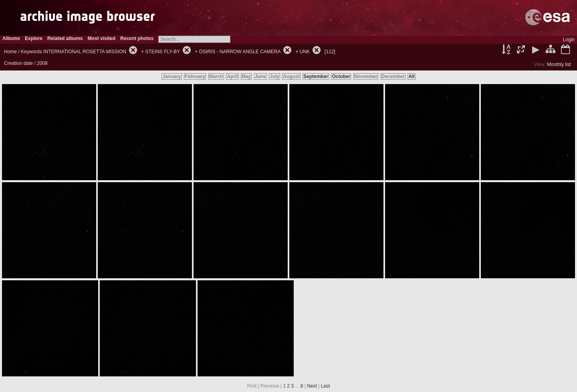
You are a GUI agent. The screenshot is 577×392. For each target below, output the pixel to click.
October (341, 76)
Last (326, 386)
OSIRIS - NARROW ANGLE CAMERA (240, 52)
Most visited (102, 38)
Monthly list (559, 64)
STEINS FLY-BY (162, 52)
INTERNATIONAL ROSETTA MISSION (85, 52)
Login (569, 40)
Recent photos (137, 38)
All (411, 76)
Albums (11, 38)
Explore (34, 38)
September (316, 76)
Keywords (31, 52)
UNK (305, 52)
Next (312, 386)
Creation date (18, 63)
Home (10, 52)
